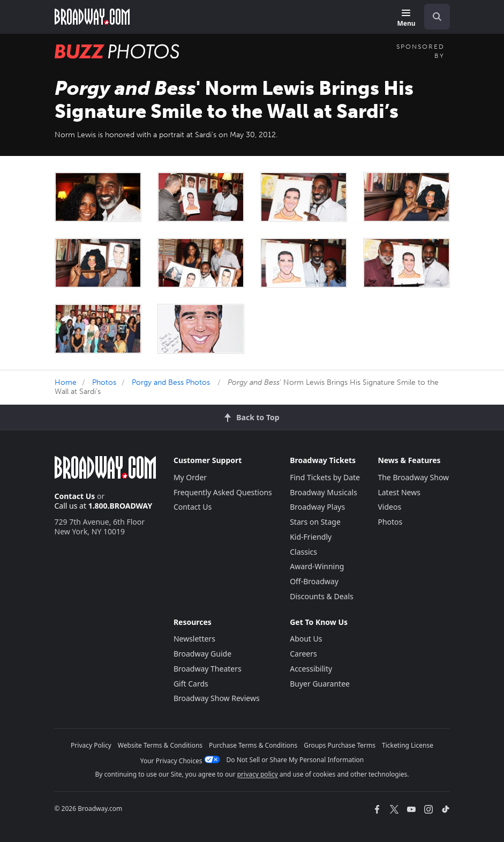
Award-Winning (317, 566)
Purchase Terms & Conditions (253, 745)
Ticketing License (408, 745)
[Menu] (406, 18)
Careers (303, 654)
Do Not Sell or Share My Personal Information (295, 760)
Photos (104, 382)
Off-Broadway (314, 581)
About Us (306, 639)
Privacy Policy (91, 745)
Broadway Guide (202, 654)
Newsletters (194, 639)
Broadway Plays (317, 507)
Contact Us (75, 496)
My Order (190, 477)
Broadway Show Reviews (217, 698)
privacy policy (258, 774)
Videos (389, 507)
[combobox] (433, 17)
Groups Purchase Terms (340, 745)
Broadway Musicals (324, 492)
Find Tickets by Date (325, 477)
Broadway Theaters (208, 669)
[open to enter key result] (437, 17)
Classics (303, 552)
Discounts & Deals (322, 596)
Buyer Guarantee (320, 684)
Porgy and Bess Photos (171, 382)
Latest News (399, 492)
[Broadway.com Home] (92, 17)
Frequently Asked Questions (223, 492)
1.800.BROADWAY (121, 506)
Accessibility (311, 669)
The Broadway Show (413, 477)
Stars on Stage (315, 522)
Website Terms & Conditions (160, 745)
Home (66, 382)
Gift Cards (191, 684)
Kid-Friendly (311, 537)
